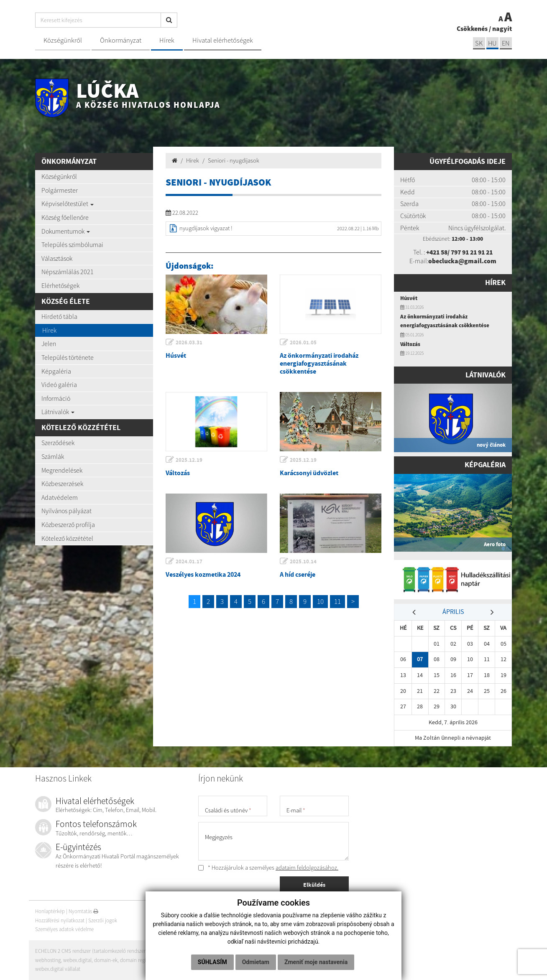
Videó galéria (59, 384)
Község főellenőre (65, 217)
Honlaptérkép (50, 911)
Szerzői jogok (103, 920)
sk (478, 43)
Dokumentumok (66, 231)
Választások (57, 258)
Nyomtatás (84, 911)
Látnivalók (58, 412)
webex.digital (77, 960)
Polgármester (60, 190)
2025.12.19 (189, 460)
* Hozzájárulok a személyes (268, 868)
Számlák (53, 456)
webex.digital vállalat (58, 969)
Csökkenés (472, 28)
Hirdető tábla (59, 316)
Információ (56, 398)
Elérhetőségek (60, 285)
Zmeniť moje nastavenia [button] (316, 962)
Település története (68, 357)
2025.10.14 (304, 561)
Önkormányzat (121, 40)
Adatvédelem (60, 497)
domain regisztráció (142, 960)
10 (320, 601)
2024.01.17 (189, 561)
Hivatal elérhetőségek (223, 40)
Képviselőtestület (68, 204)
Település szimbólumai (72, 244)
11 (337, 601)
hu (492, 43)
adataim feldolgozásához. (307, 868)
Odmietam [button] (256, 962)
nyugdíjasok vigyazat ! (206, 228)
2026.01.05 (304, 342)
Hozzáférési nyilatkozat (60, 920)
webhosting (48, 960)
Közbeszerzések (62, 484)
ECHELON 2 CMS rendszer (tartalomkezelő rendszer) (91, 951)
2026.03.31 (189, 342)
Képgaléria (56, 371)
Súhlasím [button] (212, 962)
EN (506, 43)
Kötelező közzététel (67, 538)
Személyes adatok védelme (65, 930)
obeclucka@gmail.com (463, 261)
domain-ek (106, 960)
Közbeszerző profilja (68, 524)
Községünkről (63, 40)
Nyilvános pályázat (66, 511)
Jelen (49, 344)
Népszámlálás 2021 (68, 272)
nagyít (502, 28)
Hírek (167, 40)
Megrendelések (62, 470)
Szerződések (58, 443)
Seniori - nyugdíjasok (234, 160)
